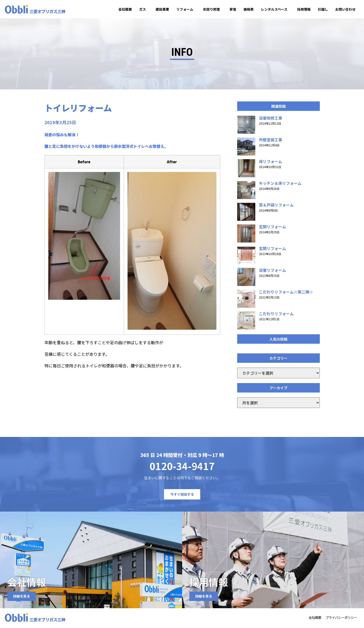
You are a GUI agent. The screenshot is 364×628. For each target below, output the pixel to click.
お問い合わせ (345, 9)
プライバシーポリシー (339, 619)
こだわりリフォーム (276, 315)
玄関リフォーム (272, 228)
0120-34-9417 (182, 467)
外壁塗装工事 (271, 141)
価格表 (249, 9)
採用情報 (304, 9)
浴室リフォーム (272, 271)
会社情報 (27, 583)
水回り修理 (213, 9)
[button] (278, 108)
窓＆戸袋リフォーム (276, 206)
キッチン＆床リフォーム (280, 185)
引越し (323, 9)
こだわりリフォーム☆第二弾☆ (286, 293)
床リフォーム (271, 163)
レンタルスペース (275, 9)
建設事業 (162, 9)
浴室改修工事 (271, 119)
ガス (144, 9)
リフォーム (186, 9)
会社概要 (125, 9)
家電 (233, 9)
